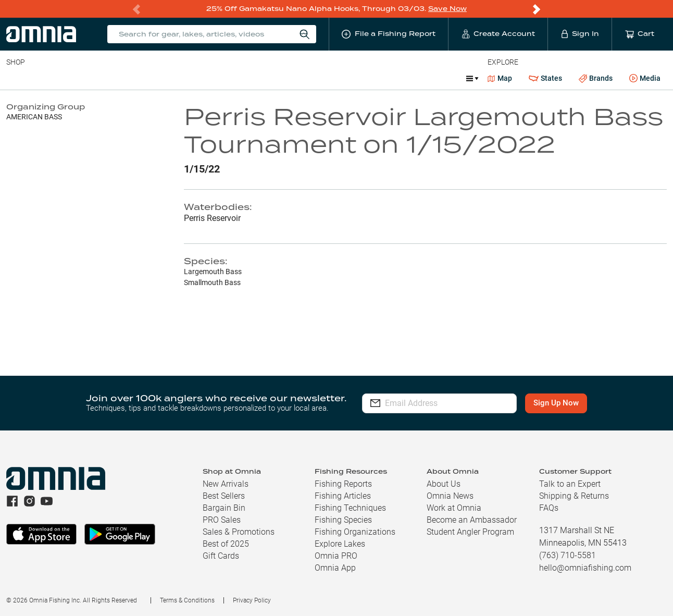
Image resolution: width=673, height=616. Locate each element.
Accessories (207, 78)
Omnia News (450, 496)
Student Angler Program (470, 532)
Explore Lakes (340, 544)
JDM (382, 78)
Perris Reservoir (212, 218)
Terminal (155, 78)
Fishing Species (343, 520)
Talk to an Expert (570, 484)
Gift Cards (221, 556)
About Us (444, 484)
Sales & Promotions (239, 532)
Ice (353, 78)
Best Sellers (224, 496)
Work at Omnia (454, 508)
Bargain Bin (224, 508)
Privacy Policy (252, 600)
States (545, 78)
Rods (80, 78)
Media (645, 79)
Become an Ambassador (472, 520)
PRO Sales (222, 520)
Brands (596, 78)
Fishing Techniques (350, 508)
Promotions (431, 79)
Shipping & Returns (574, 496)
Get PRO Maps (307, 78)
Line (47, 78)
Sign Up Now (560, 403)
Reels (114, 78)
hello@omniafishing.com (585, 568)
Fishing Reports (343, 484)
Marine (255, 78)
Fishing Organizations (355, 532)
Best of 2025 (226, 544)
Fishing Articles (343, 496)
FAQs (549, 508)
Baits (15, 78)
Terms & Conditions (187, 600)
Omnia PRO (336, 556)
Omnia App (335, 568)
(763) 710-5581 (568, 555)
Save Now (447, 9)
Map (500, 78)
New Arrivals (226, 484)
